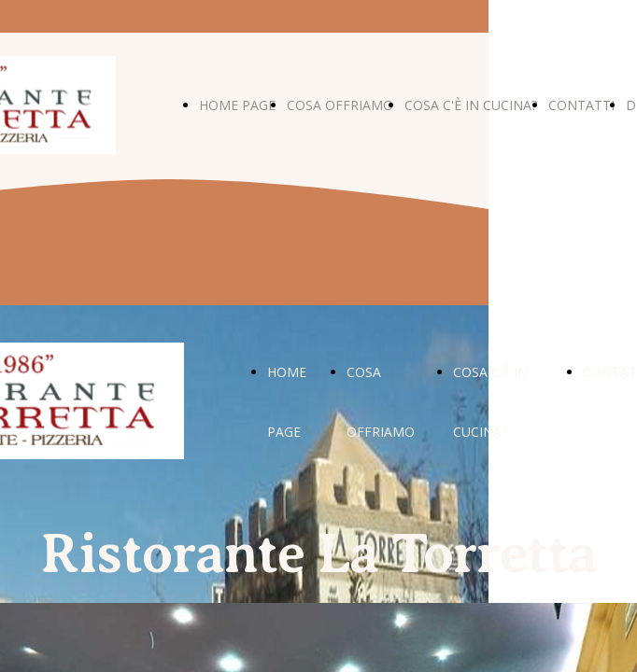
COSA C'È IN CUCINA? (471, 105)
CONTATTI (581, 105)
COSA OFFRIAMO (340, 105)
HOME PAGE (237, 105)
